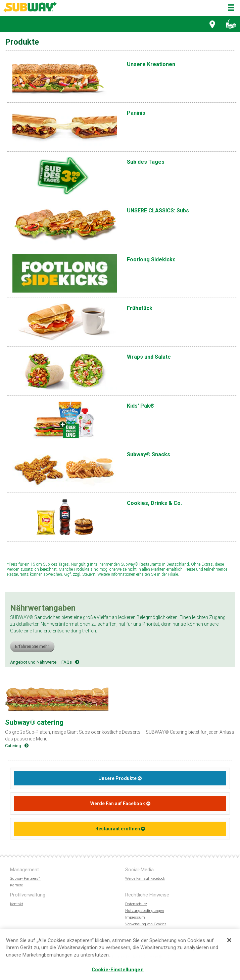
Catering (13, 746)
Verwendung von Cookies (146, 924)
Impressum (135, 917)
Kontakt (17, 904)
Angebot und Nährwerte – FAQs (41, 662)
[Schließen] (229, 941)
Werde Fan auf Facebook (118, 804)
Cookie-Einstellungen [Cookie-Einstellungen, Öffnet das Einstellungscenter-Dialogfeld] (118, 970)
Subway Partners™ (25, 879)
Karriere (16, 885)
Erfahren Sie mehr (32, 646)
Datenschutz (136, 904)
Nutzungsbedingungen (145, 911)
